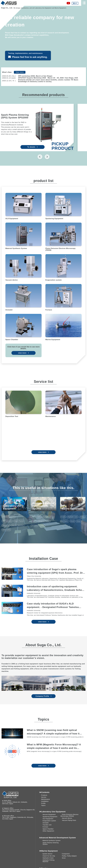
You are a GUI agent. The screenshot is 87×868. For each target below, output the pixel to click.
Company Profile (42, 696)
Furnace (45, 827)
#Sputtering (6, 525)
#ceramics (35, 525)
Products (44, 795)
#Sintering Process (44, 521)
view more (22, 353)
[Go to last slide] (40, 157)
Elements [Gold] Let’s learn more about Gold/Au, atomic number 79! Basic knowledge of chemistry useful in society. (48, 81)
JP (75, 3)
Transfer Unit (47, 825)
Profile (43, 803)
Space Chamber (48, 829)
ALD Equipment (48, 819)
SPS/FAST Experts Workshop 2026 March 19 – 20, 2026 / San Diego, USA (48, 78)
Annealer (46, 823)
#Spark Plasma (19, 521)
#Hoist (72, 521)
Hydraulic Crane (48, 858)
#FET (33, 517)
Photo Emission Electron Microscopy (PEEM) (69, 815)
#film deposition (7, 521)
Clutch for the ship (49, 856)
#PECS (34, 521)
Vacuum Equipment (49, 814)
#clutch (63, 517)
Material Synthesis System (52, 841)
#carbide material (48, 517)
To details (42, 147)
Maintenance (45, 799)
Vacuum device (67, 818)
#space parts (6, 530)
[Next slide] (47, 157)
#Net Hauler (65, 521)
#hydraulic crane (73, 517)
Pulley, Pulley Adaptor (69, 856)
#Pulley (82, 517)
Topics (43, 805)
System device (47, 854)
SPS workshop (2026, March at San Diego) (35, 76)
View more (20, 72)
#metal (42, 525)
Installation (45, 801)
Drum (64, 858)
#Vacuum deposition (18, 525)
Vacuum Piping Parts (69, 820)
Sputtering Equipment (50, 817)
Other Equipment (48, 831)
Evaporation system (49, 821)
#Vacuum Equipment (8, 517)
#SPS (39, 517)
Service (44, 797)
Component (66, 854)
